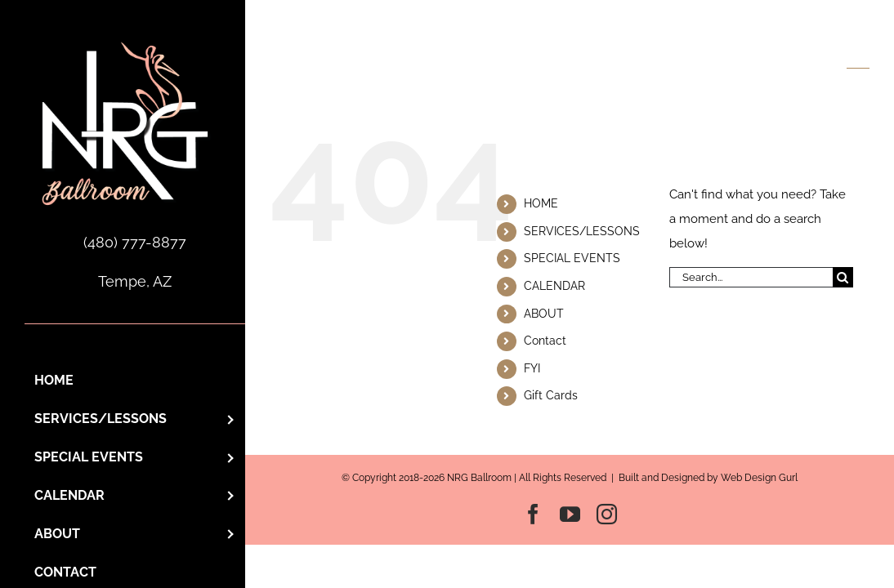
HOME (541, 203)
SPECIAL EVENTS (572, 258)
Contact (545, 341)
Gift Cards (551, 395)
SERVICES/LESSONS (582, 231)
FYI (532, 368)
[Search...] (751, 277)
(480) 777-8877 (135, 242)
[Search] (843, 277)
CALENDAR (554, 286)
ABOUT (544, 314)
